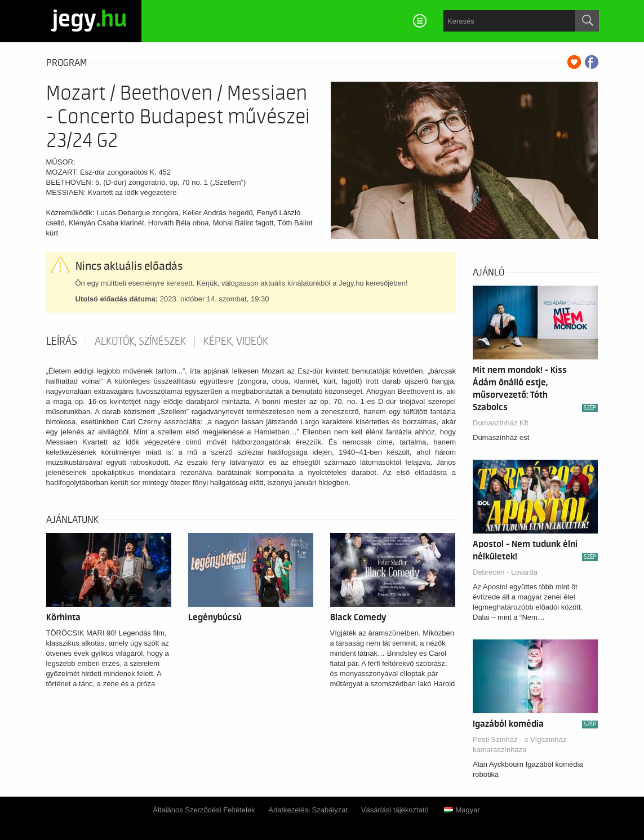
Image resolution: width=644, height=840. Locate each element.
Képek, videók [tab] (236, 341)
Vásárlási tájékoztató (395, 810)
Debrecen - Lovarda (505, 572)
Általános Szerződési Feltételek (204, 810)
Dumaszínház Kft (501, 423)
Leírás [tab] (62, 341)
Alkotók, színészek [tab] (140, 341)
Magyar (462, 810)
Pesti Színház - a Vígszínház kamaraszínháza (519, 745)
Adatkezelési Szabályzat (308, 810)
